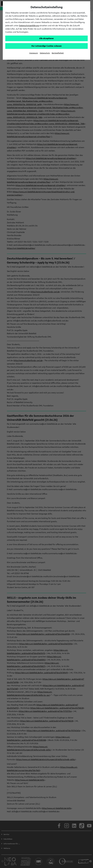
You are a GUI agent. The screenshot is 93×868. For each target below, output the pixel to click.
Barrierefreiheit (58, 53)
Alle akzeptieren (46, 38)
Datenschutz (45, 53)
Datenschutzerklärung (29, 26)
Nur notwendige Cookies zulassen (47, 46)
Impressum (34, 53)
